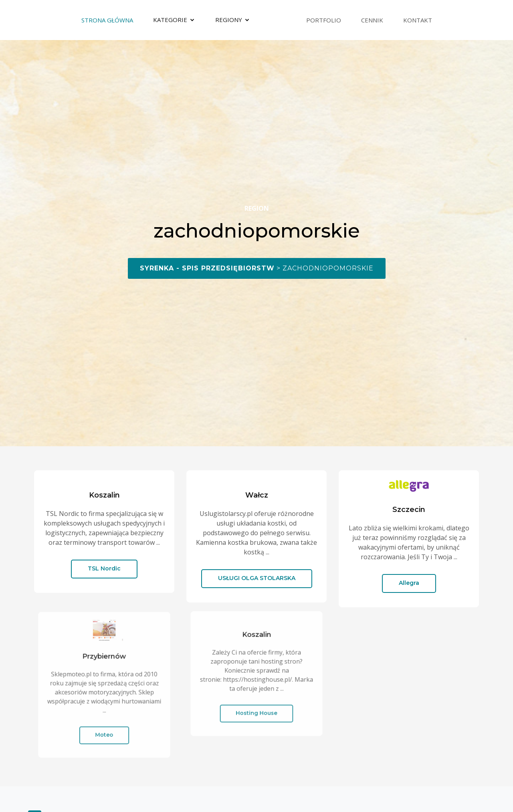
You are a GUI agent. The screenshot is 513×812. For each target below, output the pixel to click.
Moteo (104, 727)
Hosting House (257, 707)
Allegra (409, 583)
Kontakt (418, 20)
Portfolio (324, 20)
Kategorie (170, 20)
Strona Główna (107, 20)
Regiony (229, 20)
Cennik (372, 20)
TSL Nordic (104, 568)
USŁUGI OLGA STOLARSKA (257, 578)
